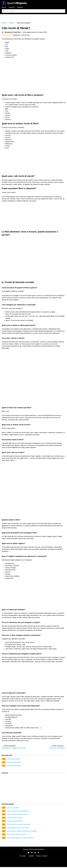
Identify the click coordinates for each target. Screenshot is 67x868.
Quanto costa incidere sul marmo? (17, 834)
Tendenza (12, 7)
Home (4, 23)
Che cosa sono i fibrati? (14, 759)
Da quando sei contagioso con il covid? (14, 748)
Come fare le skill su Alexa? (15, 818)
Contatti (31, 856)
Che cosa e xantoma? (13, 808)
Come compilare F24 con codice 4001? (18, 828)
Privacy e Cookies (42, 856)
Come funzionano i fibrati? (14, 762)
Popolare (20, 7)
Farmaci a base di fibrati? (14, 766)
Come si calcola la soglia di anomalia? (18, 814)
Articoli (4, 7)
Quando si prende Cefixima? (15, 821)
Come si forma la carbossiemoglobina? (18, 811)
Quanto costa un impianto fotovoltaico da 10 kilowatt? (22, 831)
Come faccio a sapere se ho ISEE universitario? (20, 838)
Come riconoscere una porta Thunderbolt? (19, 824)
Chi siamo (23, 856)
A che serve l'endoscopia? (57, 748)
